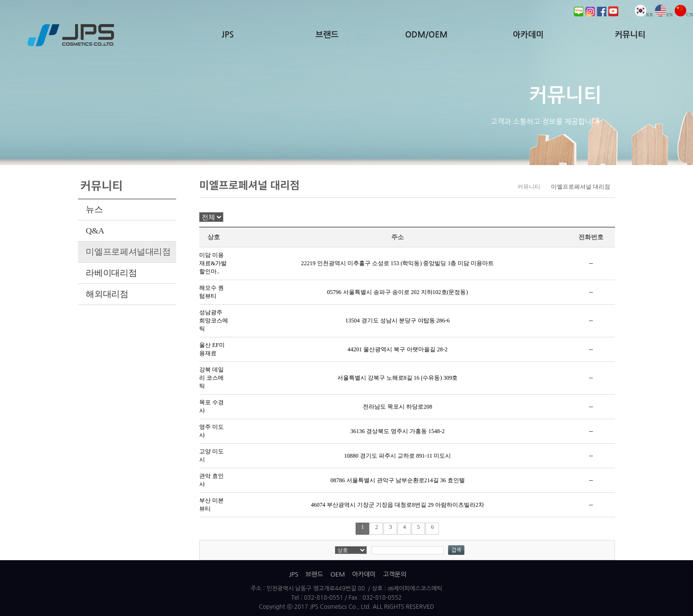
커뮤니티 (630, 35)
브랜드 (327, 35)
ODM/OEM (426, 35)
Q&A (95, 231)
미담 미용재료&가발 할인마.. (213, 263)
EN (664, 15)
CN (684, 15)
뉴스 (94, 209)
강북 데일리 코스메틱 (212, 378)
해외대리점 (107, 294)
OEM (337, 574)
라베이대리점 (111, 273)
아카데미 (528, 35)
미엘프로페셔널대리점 (128, 252)
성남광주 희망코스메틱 (214, 321)
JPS (228, 35)
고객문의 (395, 574)
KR (644, 15)
